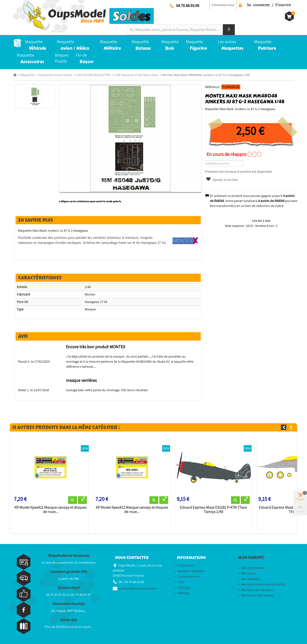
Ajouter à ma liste (222, 180)
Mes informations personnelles (262, 584)
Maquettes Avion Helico (56, 75)
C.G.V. (180, 582)
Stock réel (69, 620)
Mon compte (251, 558)
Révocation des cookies (256, 595)
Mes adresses (249, 579)
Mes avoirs (247, 573)
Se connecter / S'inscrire (269, 5)
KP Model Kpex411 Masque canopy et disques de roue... (50, 510)
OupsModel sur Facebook (69, 556)
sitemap (182, 593)
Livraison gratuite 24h (69, 572)
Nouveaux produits (189, 571)
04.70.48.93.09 (188, 6)
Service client (69, 588)
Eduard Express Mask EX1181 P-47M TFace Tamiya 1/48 (213, 510)
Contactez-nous (223, 5)
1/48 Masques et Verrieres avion (137, 75)
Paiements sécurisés (69, 604)
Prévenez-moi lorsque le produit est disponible (239, 171)
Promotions (184, 565)
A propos (182, 587)
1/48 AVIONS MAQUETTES (93, 75)
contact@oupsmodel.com (138, 588)
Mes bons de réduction (256, 590)
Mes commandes (252, 568)
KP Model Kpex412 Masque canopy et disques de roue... (132, 510)
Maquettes (28, 75)
